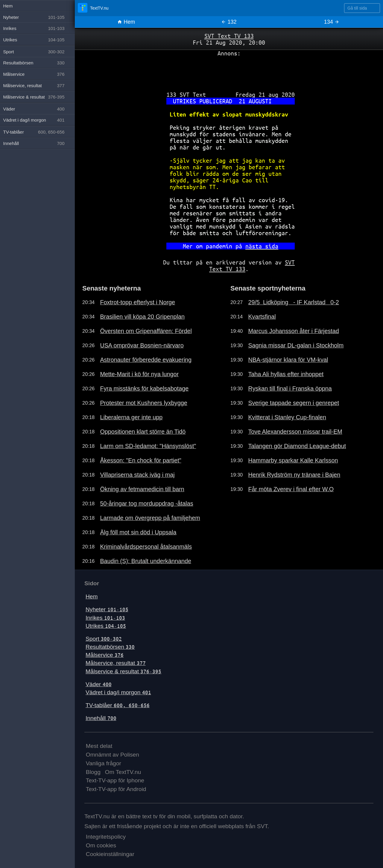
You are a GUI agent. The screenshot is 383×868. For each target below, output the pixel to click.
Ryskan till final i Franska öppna (290, 388)
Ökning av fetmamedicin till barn (142, 489)
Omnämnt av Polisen (113, 755)
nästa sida (262, 246)
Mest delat (99, 746)
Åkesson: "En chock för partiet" (140, 460)
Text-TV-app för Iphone (115, 780)
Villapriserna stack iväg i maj (137, 475)
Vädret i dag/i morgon (118, 692)
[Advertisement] (229, 72)
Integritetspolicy (106, 837)
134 (332, 22)
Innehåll (101, 718)
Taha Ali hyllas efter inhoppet (286, 374)
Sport (104, 639)
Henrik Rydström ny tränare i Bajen (294, 475)
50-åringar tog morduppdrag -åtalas (146, 503)
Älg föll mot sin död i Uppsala (138, 532)
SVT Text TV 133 (229, 36)
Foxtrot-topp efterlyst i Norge (137, 302)
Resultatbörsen (110, 647)
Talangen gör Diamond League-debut (297, 446)
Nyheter (107, 609)
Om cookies (101, 845)
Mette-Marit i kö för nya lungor (139, 374)
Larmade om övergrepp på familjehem (150, 518)
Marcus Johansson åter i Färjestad (293, 331)
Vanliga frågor (104, 763)
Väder (99, 684)
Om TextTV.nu (123, 772)
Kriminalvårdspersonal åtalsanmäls (146, 547)
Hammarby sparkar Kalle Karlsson (293, 460)
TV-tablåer (118, 705)
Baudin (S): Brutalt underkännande (146, 561)
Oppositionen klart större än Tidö (143, 432)
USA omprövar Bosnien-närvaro (142, 345)
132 (229, 22)
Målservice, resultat (116, 663)
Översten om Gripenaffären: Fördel (146, 331)
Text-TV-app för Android (116, 789)
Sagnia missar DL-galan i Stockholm (296, 345)
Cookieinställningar (110, 854)
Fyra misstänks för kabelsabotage (144, 388)
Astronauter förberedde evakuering (146, 360)
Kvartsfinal (262, 317)
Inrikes (105, 618)
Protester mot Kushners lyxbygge (143, 403)
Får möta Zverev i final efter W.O (291, 489)
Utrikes (106, 626)
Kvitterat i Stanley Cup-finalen (287, 417)
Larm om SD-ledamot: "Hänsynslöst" (148, 446)
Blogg (93, 772)
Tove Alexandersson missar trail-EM (295, 432)
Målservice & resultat (123, 671)
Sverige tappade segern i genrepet (294, 403)
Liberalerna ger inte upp (131, 417)
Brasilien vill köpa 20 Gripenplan (142, 317)
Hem (126, 22)
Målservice (105, 655)
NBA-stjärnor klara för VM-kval (288, 360)
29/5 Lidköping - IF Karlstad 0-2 (293, 302)
